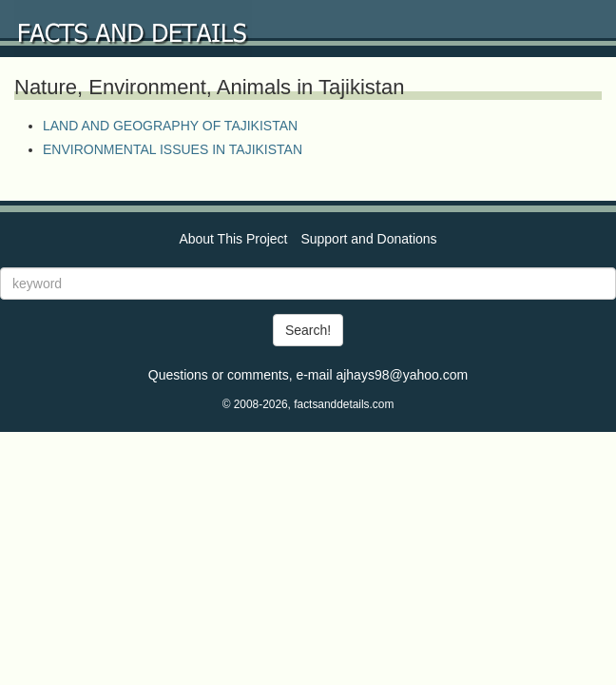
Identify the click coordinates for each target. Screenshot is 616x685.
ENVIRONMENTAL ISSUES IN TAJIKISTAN (173, 149)
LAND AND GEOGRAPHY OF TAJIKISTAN (170, 126)
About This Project (233, 239)
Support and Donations (368, 239)
